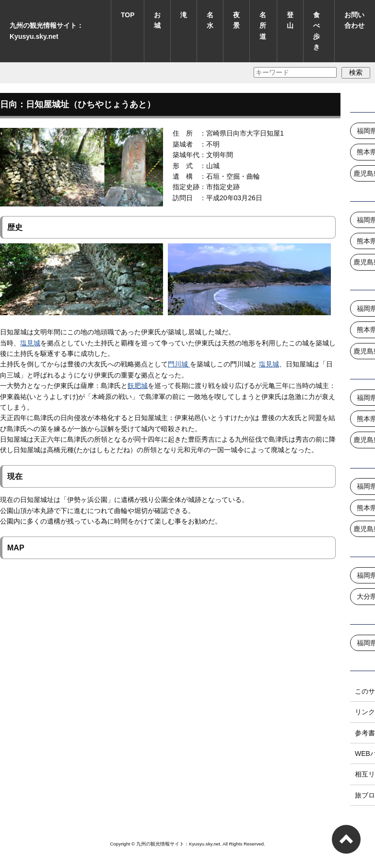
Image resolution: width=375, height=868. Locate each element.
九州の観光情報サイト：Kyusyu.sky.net (47, 31)
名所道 (263, 26)
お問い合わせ (354, 20)
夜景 (236, 20)
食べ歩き (316, 31)
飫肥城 (138, 386)
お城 (157, 20)
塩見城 (30, 343)
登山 (290, 20)
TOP (128, 15)
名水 (210, 20)
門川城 (179, 364)
